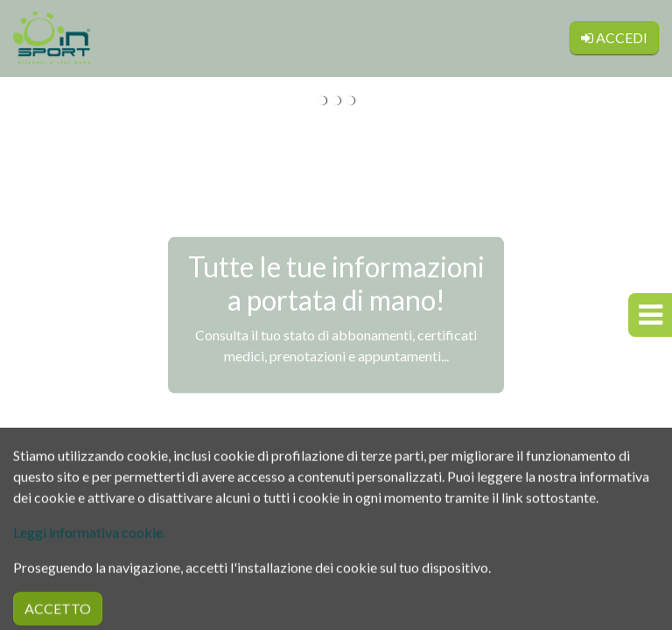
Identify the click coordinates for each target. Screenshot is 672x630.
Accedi (614, 32)
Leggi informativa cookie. (89, 559)
